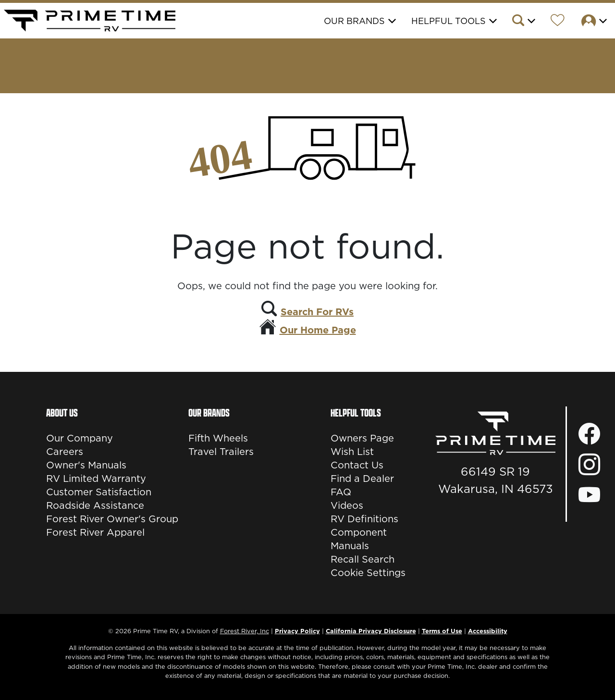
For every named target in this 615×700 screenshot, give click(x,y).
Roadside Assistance (95, 505)
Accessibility (488, 631)
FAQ (341, 492)
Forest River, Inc (245, 631)
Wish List (352, 452)
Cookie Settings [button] (368, 573)
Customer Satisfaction (99, 492)
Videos (347, 505)
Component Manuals (359, 539)
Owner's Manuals (86, 465)
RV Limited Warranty (96, 479)
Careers (65, 452)
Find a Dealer (362, 479)
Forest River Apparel (95, 532)
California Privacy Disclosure (371, 631)
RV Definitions (364, 519)
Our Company (80, 438)
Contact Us (357, 465)
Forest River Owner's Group (112, 519)
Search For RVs (317, 312)
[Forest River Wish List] (558, 22)
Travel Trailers (221, 452)
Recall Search (363, 559)
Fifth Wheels (218, 438)
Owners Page (362, 438)
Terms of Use (442, 631)
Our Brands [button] (354, 21)
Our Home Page (318, 330)
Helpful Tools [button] (449, 21)
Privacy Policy (297, 631)
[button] (523, 22)
